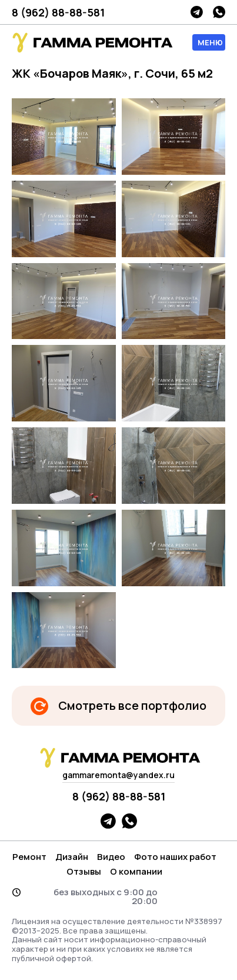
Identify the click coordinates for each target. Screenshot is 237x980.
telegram (197, 12)
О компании (136, 871)
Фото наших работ (175, 857)
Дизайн (72, 857)
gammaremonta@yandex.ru (118, 775)
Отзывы (84, 871)
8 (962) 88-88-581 (58, 12)
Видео (111, 857)
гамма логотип (91, 43)
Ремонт (29, 857)
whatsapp (219, 12)
